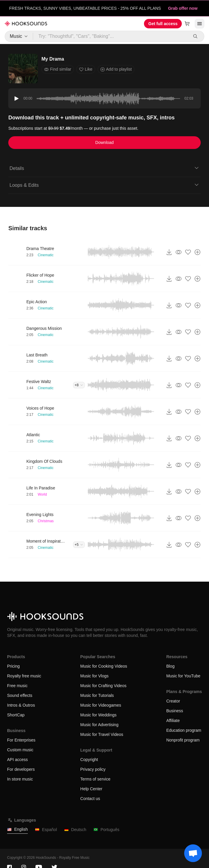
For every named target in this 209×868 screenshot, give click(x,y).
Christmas (46, 521)
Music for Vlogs (95, 676)
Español (46, 830)
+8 (79, 385)
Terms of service (95, 779)
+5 (79, 545)
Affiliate (173, 721)
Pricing (13, 666)
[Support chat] (193, 853)
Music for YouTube (183, 676)
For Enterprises (21, 740)
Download (104, 142)
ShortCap (16, 715)
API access (17, 760)
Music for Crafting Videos (103, 686)
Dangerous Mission (44, 328)
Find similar (58, 69)
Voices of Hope (40, 408)
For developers (21, 769)
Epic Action (37, 302)
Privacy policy (93, 769)
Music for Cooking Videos (104, 666)
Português (106, 830)
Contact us (90, 799)
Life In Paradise (41, 488)
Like (86, 69)
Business (175, 711)
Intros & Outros (21, 705)
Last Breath (37, 355)
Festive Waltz (39, 382)
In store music (20, 779)
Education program (184, 730)
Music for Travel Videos (102, 734)
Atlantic (33, 435)
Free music (17, 686)
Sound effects (20, 695)
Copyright (89, 760)
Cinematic (46, 255)
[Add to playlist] (197, 252)
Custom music (20, 750)
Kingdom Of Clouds (44, 461)
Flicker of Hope (40, 275)
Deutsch (75, 830)
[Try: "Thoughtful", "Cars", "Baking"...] (111, 36)
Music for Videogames (101, 705)
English (17, 829)
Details (104, 168)
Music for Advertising (99, 725)
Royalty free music (24, 676)
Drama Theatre (40, 249)
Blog (170, 666)
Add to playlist (116, 69)
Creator (173, 701)
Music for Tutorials (97, 695)
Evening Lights (40, 515)
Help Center (91, 789)
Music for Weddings (99, 715)
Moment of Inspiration (46, 541)
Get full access (163, 24)
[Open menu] (200, 24)
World (42, 494)
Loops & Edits (104, 185)
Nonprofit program (183, 740)
